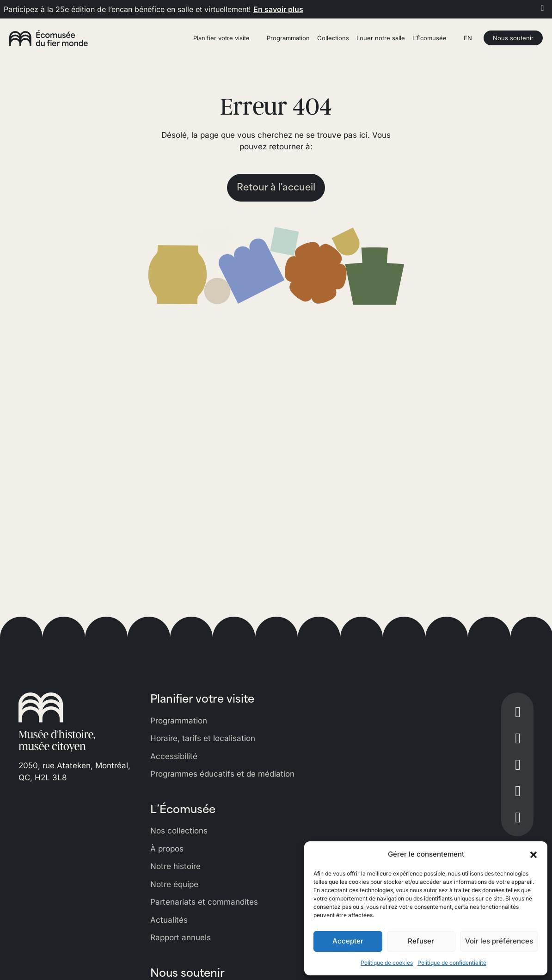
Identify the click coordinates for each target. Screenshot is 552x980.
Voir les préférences (499, 941)
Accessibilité (174, 756)
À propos (167, 849)
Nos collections (179, 831)
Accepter (348, 941)
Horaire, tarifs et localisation (203, 738)
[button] (534, 854)
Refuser (421, 941)
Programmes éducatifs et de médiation (222, 774)
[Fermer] (543, 8)
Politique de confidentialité (452, 963)
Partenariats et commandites (204, 902)
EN (468, 38)
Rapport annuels (181, 937)
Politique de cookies (387, 963)
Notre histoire (175, 866)
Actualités (169, 920)
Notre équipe (174, 884)
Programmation (179, 721)
